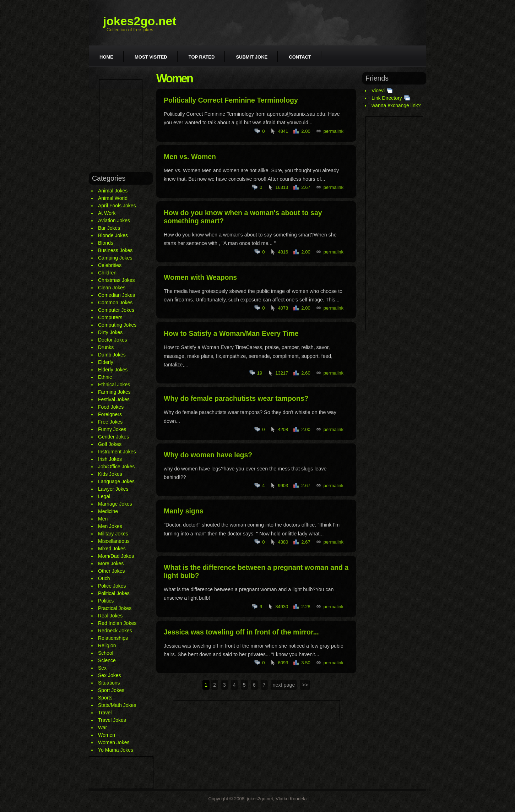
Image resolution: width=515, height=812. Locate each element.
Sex (102, 668)
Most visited (151, 57)
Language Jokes (116, 481)
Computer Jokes (116, 310)
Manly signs (184, 511)
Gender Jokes (113, 437)
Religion (107, 645)
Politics (106, 601)
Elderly (106, 362)
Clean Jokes (112, 288)
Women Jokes (114, 742)
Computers (110, 317)
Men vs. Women (190, 157)
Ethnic (105, 377)
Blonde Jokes (113, 235)
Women (107, 735)
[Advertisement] (121, 122)
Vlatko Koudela (291, 799)
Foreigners (110, 414)
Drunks (106, 347)
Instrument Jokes (117, 452)
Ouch (104, 578)
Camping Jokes (115, 258)
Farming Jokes (114, 392)
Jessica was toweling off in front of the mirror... (241, 632)
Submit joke (252, 57)
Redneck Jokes (115, 631)
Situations (109, 683)
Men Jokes (110, 526)
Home (106, 57)
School (106, 653)
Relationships (113, 638)
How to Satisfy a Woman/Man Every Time (231, 333)
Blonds (106, 243)
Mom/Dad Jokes (116, 556)
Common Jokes (115, 303)
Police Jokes (112, 586)
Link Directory (387, 98)
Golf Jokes (110, 444)
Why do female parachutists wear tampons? (236, 398)
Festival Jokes (114, 399)
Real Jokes (110, 616)
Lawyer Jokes (113, 489)
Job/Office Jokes (116, 467)
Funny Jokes (112, 429)
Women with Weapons (200, 277)
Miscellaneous (114, 541)
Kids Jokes (110, 474)
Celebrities (110, 265)
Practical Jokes (115, 608)
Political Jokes (114, 593)
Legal (104, 496)
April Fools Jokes (117, 206)
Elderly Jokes (113, 370)
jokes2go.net (140, 21)
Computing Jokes (117, 325)
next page (284, 685)
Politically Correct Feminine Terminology (231, 100)
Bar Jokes (109, 228)
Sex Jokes (110, 675)
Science (107, 660)
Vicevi (378, 91)
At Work (107, 213)
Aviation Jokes (114, 220)
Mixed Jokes (112, 549)
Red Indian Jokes (117, 623)
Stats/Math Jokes (117, 705)
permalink (334, 131)
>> (305, 685)
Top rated (202, 57)
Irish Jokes (110, 459)
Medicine (108, 511)
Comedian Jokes (116, 295)
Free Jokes (110, 422)
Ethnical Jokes (114, 385)
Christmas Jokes (116, 280)
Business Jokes (115, 250)
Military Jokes (113, 534)
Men (103, 519)
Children (107, 273)
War (102, 727)
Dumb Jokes (112, 355)
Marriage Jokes (115, 504)
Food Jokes (111, 407)
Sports (105, 698)
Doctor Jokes (113, 340)
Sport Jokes (111, 690)
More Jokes (111, 563)
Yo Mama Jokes (116, 750)
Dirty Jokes (110, 332)
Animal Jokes (113, 191)
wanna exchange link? (396, 105)
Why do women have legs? (208, 455)
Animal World (113, 198)
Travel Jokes (112, 720)
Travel (105, 713)
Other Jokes (111, 571)
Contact (300, 57)
